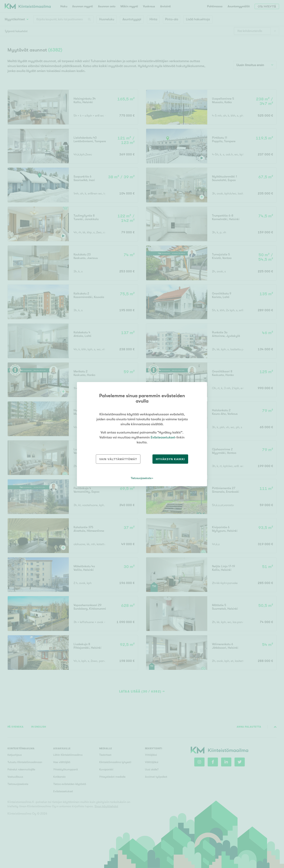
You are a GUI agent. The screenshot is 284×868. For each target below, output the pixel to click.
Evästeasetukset (163, 437)
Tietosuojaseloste (141, 478)
